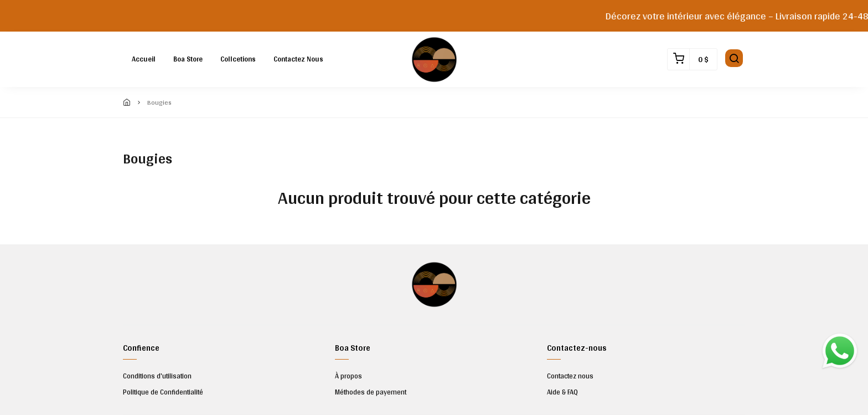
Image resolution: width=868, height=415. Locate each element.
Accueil (144, 59)
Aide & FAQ (562, 392)
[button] (734, 59)
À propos (348, 376)
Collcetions (238, 59)
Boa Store (188, 59)
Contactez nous (298, 59)
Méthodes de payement (371, 392)
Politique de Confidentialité (163, 392)
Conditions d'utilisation (157, 376)
